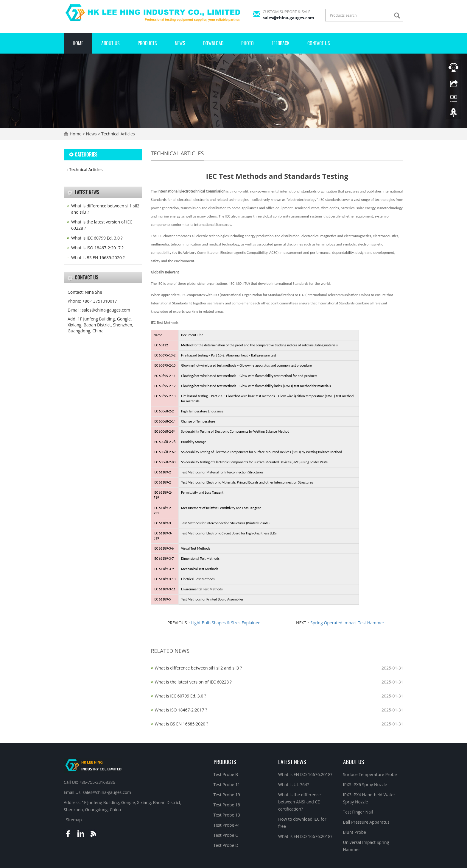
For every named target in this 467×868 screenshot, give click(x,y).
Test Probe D (226, 845)
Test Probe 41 (227, 825)
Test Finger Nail (358, 812)
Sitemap (74, 820)
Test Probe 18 (227, 805)
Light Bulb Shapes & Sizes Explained (226, 623)
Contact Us (319, 43)
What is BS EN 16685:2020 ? (182, 724)
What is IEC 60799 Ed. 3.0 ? (181, 696)
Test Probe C (226, 835)
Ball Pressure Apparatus (366, 822)
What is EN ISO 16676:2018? (305, 774)
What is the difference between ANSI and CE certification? (299, 802)
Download (213, 43)
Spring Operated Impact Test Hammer (347, 623)
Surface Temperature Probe (370, 774)
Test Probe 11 (227, 785)
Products (147, 43)
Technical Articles (117, 134)
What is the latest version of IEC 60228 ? (193, 682)
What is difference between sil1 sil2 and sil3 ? (198, 668)
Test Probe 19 (227, 795)
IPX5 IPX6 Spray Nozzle (365, 785)
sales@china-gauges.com (288, 18)
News (180, 43)
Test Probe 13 (227, 815)
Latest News (292, 761)
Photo (247, 43)
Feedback (281, 43)
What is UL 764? (294, 785)
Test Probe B (226, 774)
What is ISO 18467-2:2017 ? (181, 710)
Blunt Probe (355, 832)
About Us (110, 43)
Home (78, 43)
